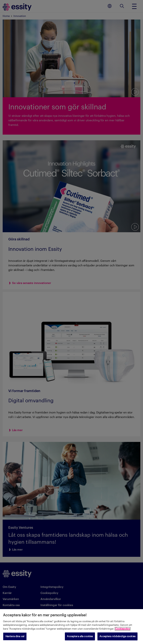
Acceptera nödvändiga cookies (117, 636)
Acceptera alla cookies (80, 636)
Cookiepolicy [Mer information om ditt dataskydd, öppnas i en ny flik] (123, 629)
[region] (71, 627)
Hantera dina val (15, 636)
